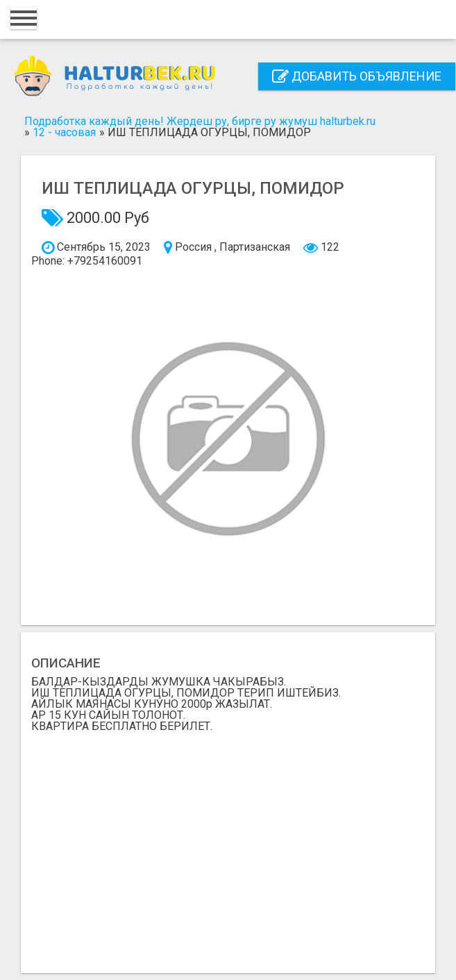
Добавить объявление (357, 76)
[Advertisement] (228, 847)
